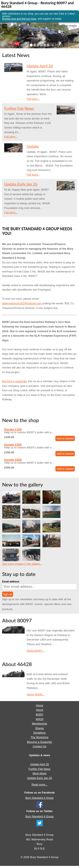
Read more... (39, 785)
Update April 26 (40, 66)
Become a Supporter (39, 742)
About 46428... (36, 694)
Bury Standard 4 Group (40, 798)
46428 (39, 719)
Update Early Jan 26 (21, 184)
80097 (39, 714)
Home (39, 705)
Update (33, 146)
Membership (40, 724)
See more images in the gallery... (22, 564)
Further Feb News (19, 108)
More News (40, 773)
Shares (39, 728)
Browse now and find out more (19, 19)
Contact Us (39, 746)
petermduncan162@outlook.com (22, 303)
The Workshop (39, 737)
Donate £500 (13, 460)
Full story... (33, 99)
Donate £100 (13, 429)
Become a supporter (14, 381)
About (40, 710)
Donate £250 (13, 445)
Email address (11, 582)
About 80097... (36, 651)
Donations (39, 733)
